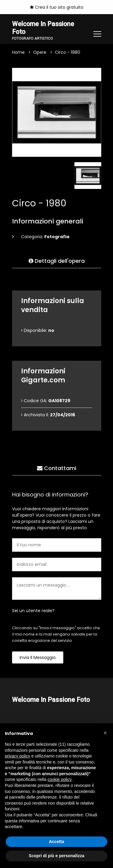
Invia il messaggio (38, 658)
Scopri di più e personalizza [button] (56, 856)
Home (18, 53)
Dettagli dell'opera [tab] (57, 261)
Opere (40, 53)
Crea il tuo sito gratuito (57, 7)
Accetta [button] (56, 842)
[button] (105, 733)
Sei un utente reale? (33, 611)
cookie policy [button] (60, 779)
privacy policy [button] (17, 756)
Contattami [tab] (57, 468)
